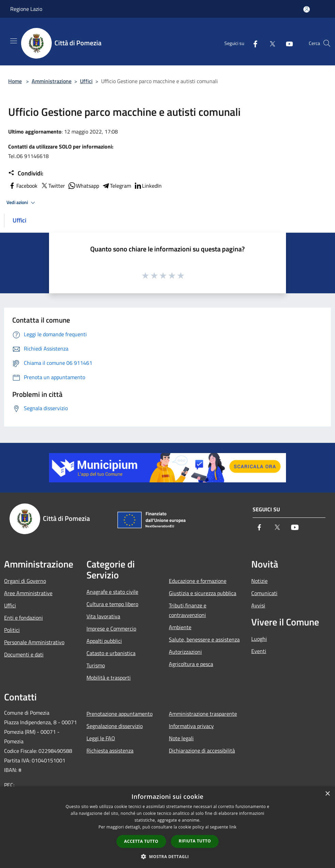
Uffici (86, 81)
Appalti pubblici (104, 641)
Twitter (53, 186)
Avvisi (258, 605)
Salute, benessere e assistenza (204, 639)
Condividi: (26, 173)
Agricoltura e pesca (191, 664)
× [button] (327, 794)
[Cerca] (327, 43)
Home (15, 81)
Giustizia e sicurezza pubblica (203, 593)
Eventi (259, 651)
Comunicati (264, 593)
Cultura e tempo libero (112, 604)
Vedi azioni (22, 203)
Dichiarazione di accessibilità (202, 750)
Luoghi (259, 639)
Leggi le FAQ (101, 738)
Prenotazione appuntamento (119, 714)
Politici (12, 630)
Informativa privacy (191, 726)
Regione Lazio (26, 9)
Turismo (96, 665)
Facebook (23, 186)
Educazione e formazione (198, 581)
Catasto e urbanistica (111, 653)
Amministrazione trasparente (203, 714)
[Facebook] (253, 43)
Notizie (259, 581)
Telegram (116, 186)
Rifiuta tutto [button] (195, 841)
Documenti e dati (24, 654)
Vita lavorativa (103, 616)
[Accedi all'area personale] (307, 9)
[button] (167, 856)
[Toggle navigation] (14, 41)
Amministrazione (52, 81)
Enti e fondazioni (23, 618)
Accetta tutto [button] (141, 841)
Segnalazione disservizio (115, 726)
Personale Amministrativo (34, 642)
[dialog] (167, 827)
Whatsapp (83, 186)
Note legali (181, 738)
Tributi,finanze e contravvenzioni (188, 610)
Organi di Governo (25, 581)
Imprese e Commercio (111, 629)
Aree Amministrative (28, 593)
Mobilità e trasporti (109, 678)
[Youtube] (287, 43)
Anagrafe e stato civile (112, 592)
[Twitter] (270, 43)
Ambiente (180, 627)
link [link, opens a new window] (233, 827)
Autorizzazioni (185, 652)
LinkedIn (148, 186)
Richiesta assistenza (110, 750)
